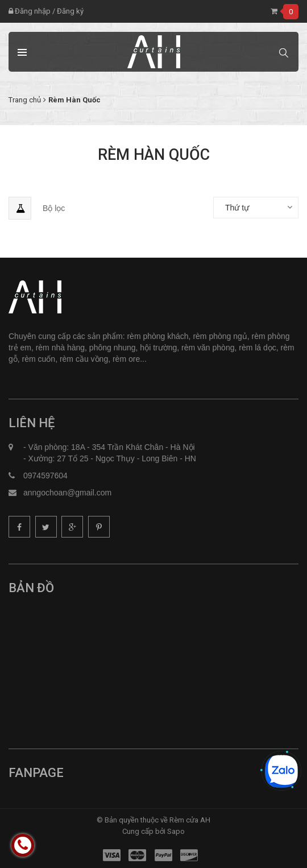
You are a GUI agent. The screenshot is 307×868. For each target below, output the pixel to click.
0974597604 (45, 476)
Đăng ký (70, 11)
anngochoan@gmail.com (67, 493)
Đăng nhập (30, 11)
